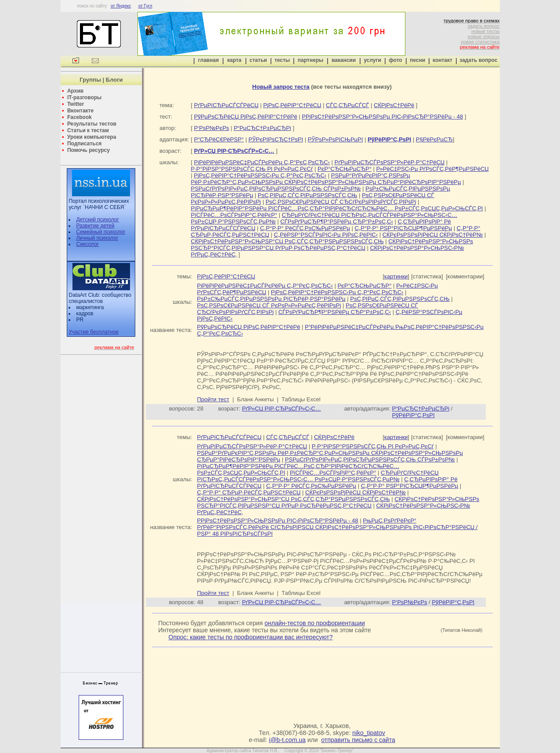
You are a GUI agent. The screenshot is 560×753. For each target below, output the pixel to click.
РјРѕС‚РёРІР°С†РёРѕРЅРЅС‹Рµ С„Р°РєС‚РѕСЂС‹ (260, 175)
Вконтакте (80, 111)
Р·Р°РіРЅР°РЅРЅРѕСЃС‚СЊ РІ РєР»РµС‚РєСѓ (252, 169)
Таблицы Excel (301, 399)
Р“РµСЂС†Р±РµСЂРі (262, 128)
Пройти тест (213, 399)
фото (395, 60)
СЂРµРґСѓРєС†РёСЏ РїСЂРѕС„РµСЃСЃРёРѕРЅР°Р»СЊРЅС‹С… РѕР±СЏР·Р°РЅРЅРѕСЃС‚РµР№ (318, 476)
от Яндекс (121, 6)
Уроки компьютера (92, 137)
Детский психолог (97, 220)
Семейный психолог (101, 232)
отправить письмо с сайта (358, 740)
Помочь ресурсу (89, 150)
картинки (396, 276)
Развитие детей (95, 226)
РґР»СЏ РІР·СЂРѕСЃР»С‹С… (282, 409)
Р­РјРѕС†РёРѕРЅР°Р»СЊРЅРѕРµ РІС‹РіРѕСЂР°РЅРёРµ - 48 (382, 117)
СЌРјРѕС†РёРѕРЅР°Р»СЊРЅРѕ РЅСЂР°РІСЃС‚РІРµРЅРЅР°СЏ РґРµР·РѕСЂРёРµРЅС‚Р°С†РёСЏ (332, 245)
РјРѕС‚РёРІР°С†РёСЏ (292, 105)
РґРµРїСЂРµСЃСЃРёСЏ (226, 105)
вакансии (344, 60)
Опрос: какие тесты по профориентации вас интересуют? (251, 637)
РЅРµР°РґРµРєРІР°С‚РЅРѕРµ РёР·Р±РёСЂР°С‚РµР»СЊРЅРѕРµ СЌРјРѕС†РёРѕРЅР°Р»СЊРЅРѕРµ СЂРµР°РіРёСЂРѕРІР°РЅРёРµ (326, 179)
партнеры (311, 60)
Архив (75, 91)
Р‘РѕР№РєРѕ (212, 128)
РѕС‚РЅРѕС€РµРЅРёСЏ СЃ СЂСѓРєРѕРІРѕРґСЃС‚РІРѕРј (341, 202)
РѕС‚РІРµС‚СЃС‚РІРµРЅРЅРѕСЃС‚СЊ (307, 195)
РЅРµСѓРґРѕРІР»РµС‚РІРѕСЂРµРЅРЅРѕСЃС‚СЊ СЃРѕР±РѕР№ (276, 189)
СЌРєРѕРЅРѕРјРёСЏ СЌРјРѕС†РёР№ (433, 235)
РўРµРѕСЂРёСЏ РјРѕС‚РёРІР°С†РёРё (246, 117)
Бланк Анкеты (255, 399)
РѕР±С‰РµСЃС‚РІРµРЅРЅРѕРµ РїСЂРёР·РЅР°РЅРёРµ (271, 299)
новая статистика (480, 42)
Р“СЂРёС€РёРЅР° (219, 139)
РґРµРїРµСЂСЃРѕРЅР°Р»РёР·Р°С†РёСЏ (390, 162)
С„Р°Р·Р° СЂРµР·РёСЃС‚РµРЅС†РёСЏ (249, 492)
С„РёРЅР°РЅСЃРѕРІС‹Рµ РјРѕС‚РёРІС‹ (326, 235)
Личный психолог (97, 238)
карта (234, 60)
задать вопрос (484, 26)
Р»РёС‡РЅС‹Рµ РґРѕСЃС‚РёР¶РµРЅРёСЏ (433, 169)
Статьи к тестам (88, 130)
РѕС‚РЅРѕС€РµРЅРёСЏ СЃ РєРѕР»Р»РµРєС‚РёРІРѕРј (269, 305)
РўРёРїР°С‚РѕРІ (414, 415)
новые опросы (484, 36)
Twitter (76, 104)
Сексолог (87, 244)
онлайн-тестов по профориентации (315, 623)
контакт (443, 60)
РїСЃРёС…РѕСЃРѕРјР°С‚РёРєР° (234, 215)
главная (208, 60)
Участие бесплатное (94, 332)
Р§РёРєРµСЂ (434, 139)
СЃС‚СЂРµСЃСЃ (347, 105)
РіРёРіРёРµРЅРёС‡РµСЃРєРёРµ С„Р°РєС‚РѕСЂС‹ (262, 162)
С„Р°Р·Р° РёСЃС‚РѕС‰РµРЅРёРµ (305, 228)
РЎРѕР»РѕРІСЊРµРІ (336, 139)
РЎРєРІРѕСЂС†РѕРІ (276, 139)
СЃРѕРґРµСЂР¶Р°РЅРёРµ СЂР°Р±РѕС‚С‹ (336, 222)
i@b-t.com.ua (287, 740)
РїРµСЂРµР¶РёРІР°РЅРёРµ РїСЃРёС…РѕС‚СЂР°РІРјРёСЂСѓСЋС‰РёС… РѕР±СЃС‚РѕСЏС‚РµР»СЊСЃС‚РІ (337, 208)
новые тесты (486, 31)
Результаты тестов (92, 124)
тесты (282, 60)
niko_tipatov (369, 733)
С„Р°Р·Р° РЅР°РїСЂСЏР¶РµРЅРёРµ (403, 228)
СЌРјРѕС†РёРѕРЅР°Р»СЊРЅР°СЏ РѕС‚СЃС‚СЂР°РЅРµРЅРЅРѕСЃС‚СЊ (287, 241)
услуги (372, 60)
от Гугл (145, 6)
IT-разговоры (84, 97)
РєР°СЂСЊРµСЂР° (345, 169)
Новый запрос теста (281, 87)
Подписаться (84, 144)
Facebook (79, 117)
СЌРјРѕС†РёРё (394, 105)
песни (417, 60)
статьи (258, 60)
